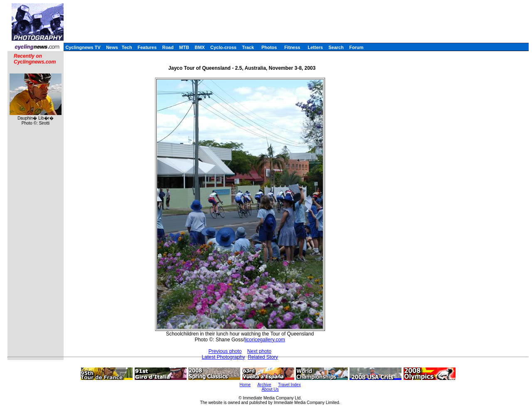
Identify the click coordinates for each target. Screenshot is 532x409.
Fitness (292, 47)
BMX (199, 47)
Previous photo (225, 351)
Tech (127, 47)
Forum (356, 47)
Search (336, 47)
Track (248, 47)
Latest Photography (223, 357)
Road (168, 47)
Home (245, 385)
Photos (269, 47)
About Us (270, 389)
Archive (264, 385)
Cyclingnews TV (83, 47)
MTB (184, 47)
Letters (315, 47)
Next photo (259, 351)
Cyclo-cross (223, 47)
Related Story (263, 357)
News (112, 47)
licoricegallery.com (265, 340)
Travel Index (289, 385)
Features (147, 47)
